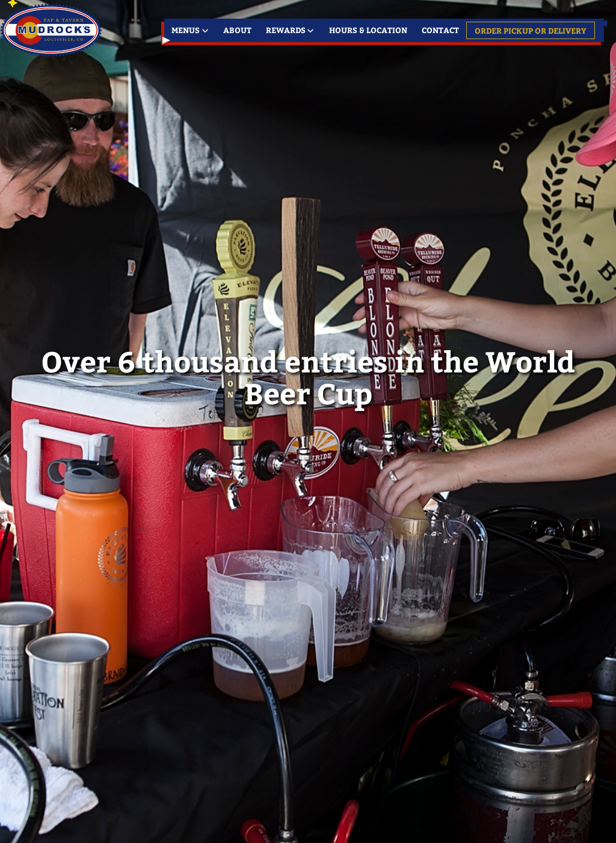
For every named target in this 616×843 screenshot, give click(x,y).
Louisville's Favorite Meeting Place (53, 30)
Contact (440, 30)
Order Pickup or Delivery (531, 30)
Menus (186, 30)
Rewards (286, 30)
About (237, 30)
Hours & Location (368, 30)
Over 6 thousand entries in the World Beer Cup (308, 377)
